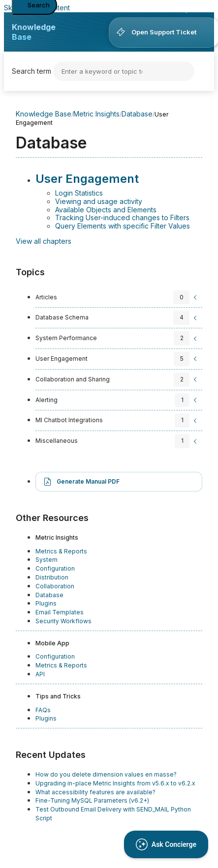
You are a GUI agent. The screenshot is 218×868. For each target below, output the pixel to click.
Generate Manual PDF (88, 481)
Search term (31, 71)
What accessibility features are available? (95, 792)
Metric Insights (96, 114)
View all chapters (44, 241)
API (40, 674)
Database (137, 114)
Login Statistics (79, 193)
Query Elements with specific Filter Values (123, 226)
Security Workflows (63, 621)
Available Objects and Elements (106, 210)
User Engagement (87, 179)
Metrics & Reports (61, 551)
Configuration (55, 568)
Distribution (52, 577)
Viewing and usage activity (99, 201)
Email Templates (60, 612)
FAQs (43, 710)
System (47, 560)
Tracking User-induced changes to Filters (122, 217)
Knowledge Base (34, 32)
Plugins (46, 603)
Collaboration (55, 586)
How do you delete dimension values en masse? (106, 774)
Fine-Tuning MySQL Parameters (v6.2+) (92, 800)
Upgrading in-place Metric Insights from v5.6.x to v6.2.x (115, 783)
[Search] (124, 71)
